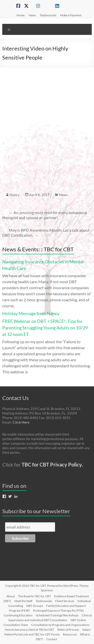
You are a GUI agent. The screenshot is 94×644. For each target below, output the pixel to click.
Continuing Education (18, 615)
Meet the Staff (23, 601)
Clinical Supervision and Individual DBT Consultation (50, 618)
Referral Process (68, 630)
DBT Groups (35, 606)
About (11, 596)
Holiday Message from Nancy (31, 313)
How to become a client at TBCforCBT (29, 630)
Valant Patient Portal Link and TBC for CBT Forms (47, 632)
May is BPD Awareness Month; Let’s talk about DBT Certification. (46, 233)
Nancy (15, 195)
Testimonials (48, 15)
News (32, 15)
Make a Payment (71, 15)
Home (21, 15)
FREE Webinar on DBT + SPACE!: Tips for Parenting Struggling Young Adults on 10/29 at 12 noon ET (45, 328)
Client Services (65, 601)
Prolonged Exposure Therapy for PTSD (58, 610)
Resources (70, 634)
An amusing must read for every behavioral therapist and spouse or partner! (45, 215)
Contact (52, 639)
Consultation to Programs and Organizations (60, 625)
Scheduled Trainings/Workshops (57, 615)
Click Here (21, 422)
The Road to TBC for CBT (34, 596)
